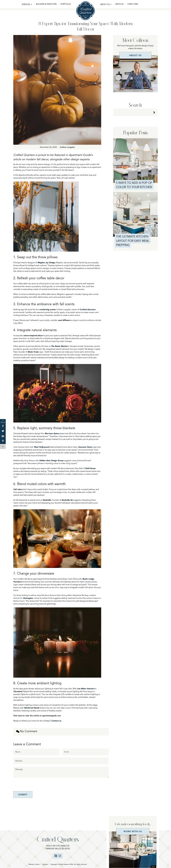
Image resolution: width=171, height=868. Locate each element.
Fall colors (18, 489)
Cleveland (18, 691)
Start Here (133, 4)
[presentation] (31, 785)
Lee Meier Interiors (86, 689)
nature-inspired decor (33, 335)
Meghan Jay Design (46, 263)
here (20, 716)
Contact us (56, 721)
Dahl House (90, 468)
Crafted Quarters (88, 310)
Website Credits (34, 865)
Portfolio (66, 4)
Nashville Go (67, 500)
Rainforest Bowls (32, 708)
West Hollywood (41, 447)
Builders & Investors (46, 4)
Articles (119, 4)
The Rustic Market (59, 346)
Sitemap (45, 865)
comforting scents (47, 310)
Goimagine (28, 598)
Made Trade (33, 352)
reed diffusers (64, 320)
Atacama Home (85, 447)
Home (85, 4)
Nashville (47, 500)
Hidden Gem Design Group (51, 461)
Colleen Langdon (67, 147)
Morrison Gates (52, 433)
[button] (27, 4)
